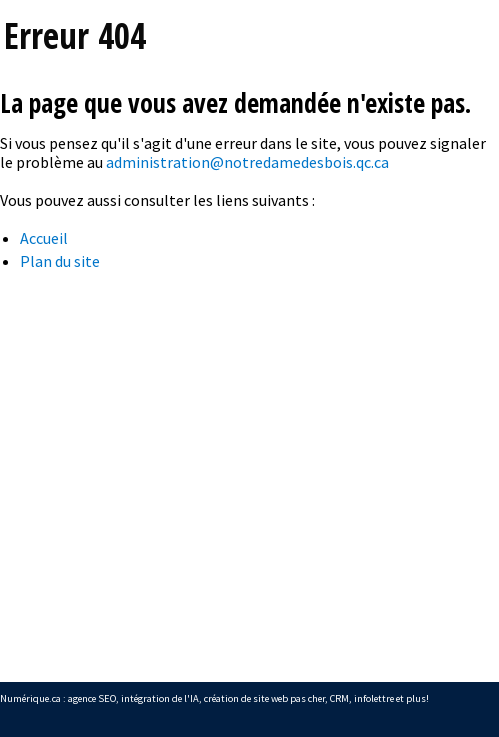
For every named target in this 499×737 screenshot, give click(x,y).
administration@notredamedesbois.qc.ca (247, 162)
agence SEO (92, 698)
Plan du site (60, 261)
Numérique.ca (30, 698)
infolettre (374, 698)
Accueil (44, 238)
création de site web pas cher (264, 698)
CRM (339, 698)
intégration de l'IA (160, 698)
